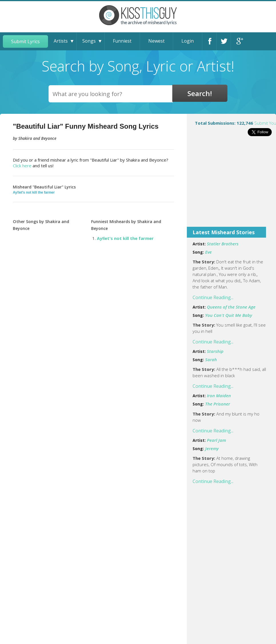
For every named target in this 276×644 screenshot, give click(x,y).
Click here (22, 166)
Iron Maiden (219, 395)
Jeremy (212, 448)
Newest (156, 41)
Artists (61, 41)
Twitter (225, 41)
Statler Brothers (223, 244)
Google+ (239, 41)
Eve (208, 252)
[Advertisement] (231, 185)
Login (188, 41)
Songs (89, 41)
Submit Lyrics (25, 41)
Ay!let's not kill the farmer (34, 192)
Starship (215, 351)
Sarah (211, 359)
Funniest (122, 41)
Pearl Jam (216, 440)
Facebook (211, 41)
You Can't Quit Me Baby (229, 315)
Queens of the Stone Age (231, 307)
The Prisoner (218, 404)
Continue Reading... (213, 297)
